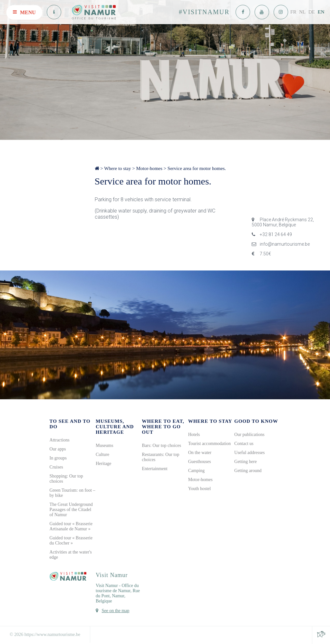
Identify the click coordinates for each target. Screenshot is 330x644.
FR (293, 12)
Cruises (56, 467)
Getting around (248, 471)
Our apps (58, 449)
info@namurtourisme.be (281, 244)
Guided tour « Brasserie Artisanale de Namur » (71, 526)
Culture (102, 455)
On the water (200, 453)
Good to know (256, 421)
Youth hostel (200, 489)
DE (312, 12)
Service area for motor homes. (197, 168)
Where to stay (117, 168)
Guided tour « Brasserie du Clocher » (71, 540)
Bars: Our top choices (161, 445)
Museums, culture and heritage (115, 427)
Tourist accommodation (209, 444)
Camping (196, 471)
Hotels (194, 435)
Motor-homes (149, 168)
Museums (104, 445)
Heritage (103, 464)
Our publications (249, 435)
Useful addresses (249, 453)
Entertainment (155, 469)
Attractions (60, 440)
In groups (58, 458)
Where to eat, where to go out (163, 427)
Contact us (244, 444)
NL (302, 12)
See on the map (115, 611)
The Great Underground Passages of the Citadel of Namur (71, 510)
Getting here (246, 462)
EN (321, 12)
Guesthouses (200, 462)
